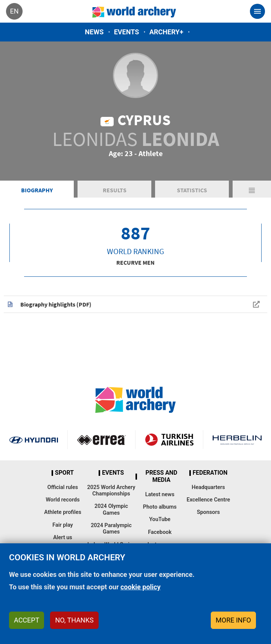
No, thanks (74, 620)
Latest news (160, 494)
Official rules (63, 487)
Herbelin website (237, 440)
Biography (37, 190)
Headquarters (208, 487)
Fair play (63, 525)
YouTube (160, 519)
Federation (210, 473)
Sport (64, 473)
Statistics (192, 190)
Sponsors (208, 512)
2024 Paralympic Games (111, 529)
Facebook (160, 532)
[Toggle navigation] (257, 11)
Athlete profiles (63, 512)
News (94, 32)
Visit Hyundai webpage (34, 440)
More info (233, 620)
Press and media (161, 476)
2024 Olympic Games (111, 509)
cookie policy (141, 587)
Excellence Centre (208, 500)
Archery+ (166, 32)
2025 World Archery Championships (111, 491)
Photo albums (160, 507)
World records (62, 500)
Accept (27, 620)
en (14, 11)
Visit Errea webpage (101, 440)
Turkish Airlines (169, 440)
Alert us (62, 537)
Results (115, 190)
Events (127, 32)
